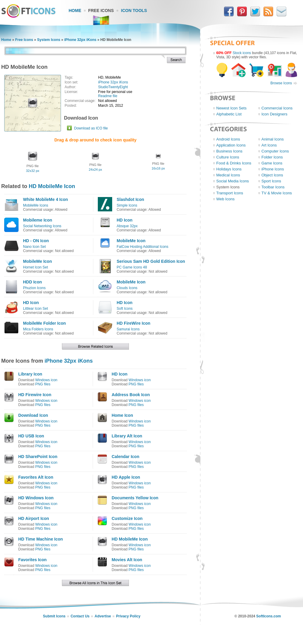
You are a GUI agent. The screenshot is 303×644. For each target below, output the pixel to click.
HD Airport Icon (34, 518)
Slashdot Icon (130, 199)
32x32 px (33, 171)
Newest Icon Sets (231, 108)
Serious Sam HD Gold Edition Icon (151, 261)
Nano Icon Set (34, 247)
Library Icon (30, 374)
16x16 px (158, 168)
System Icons (49, 40)
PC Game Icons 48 (132, 267)
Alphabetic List (229, 114)
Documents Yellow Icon (135, 498)
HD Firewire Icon (35, 395)
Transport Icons (230, 193)
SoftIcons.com (269, 616)
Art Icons (269, 145)
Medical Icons (228, 175)
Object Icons (272, 175)
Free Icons (101, 10)
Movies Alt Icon (127, 560)
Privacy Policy (128, 616)
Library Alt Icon (127, 436)
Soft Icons (125, 309)
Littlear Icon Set (35, 309)
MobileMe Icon (131, 241)
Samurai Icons (128, 329)
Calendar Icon (125, 457)
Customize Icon (127, 518)
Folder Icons (272, 157)
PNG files (43, 384)
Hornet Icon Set (35, 267)
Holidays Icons (229, 169)
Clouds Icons (127, 288)
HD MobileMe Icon (52, 186)
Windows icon (46, 380)
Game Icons (272, 163)
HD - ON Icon (36, 241)
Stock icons (242, 53)
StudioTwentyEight (113, 87)
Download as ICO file (91, 128)
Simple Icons (127, 205)
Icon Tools (134, 10)
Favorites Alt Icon (36, 477)
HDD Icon (32, 282)
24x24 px (96, 170)
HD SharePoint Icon (38, 457)
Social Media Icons (233, 181)
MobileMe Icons (36, 205)
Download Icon (33, 415)
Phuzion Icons (34, 288)
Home (75, 10)
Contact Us (80, 616)
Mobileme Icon (38, 220)
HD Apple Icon (126, 477)
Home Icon (122, 415)
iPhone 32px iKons (80, 40)
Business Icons (229, 151)
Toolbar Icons (273, 187)
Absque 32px (127, 226)
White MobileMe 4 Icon (45, 199)
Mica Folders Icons (38, 329)
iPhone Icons (273, 169)
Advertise (103, 616)
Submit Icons (54, 616)
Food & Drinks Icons (234, 163)
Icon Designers (274, 114)
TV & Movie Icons (277, 193)
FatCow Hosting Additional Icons (143, 247)
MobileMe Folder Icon (44, 323)
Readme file (108, 96)
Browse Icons (281, 83)
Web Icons (225, 199)
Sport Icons (271, 181)
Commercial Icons (277, 108)
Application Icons (231, 145)
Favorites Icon (32, 560)
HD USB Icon (31, 436)
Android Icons (228, 139)
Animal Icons (272, 139)
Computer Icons (275, 151)
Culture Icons (228, 157)
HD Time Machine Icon (41, 539)
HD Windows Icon (36, 498)
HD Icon (125, 220)
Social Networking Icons (42, 226)
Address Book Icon (131, 395)
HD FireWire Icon (134, 323)
